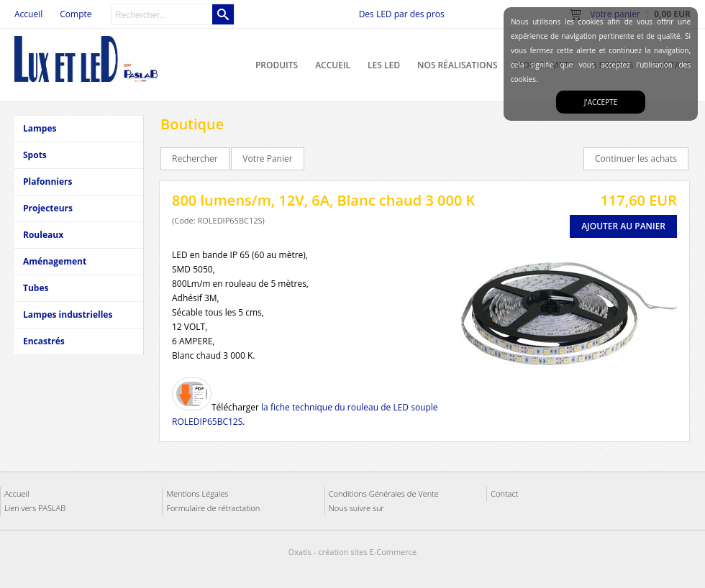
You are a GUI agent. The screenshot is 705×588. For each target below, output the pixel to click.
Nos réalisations (457, 65)
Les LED (384, 65)
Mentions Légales (197, 493)
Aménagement (55, 261)
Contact (504, 493)
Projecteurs (48, 208)
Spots (35, 155)
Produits (277, 65)
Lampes (40, 128)
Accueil (333, 65)
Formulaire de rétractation (213, 508)
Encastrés (44, 341)
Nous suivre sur (356, 508)
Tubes (36, 288)
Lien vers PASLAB (35, 508)
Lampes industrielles (68, 314)
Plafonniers (47, 182)
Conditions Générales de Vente (384, 493)
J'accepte (601, 102)
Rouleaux (43, 235)
